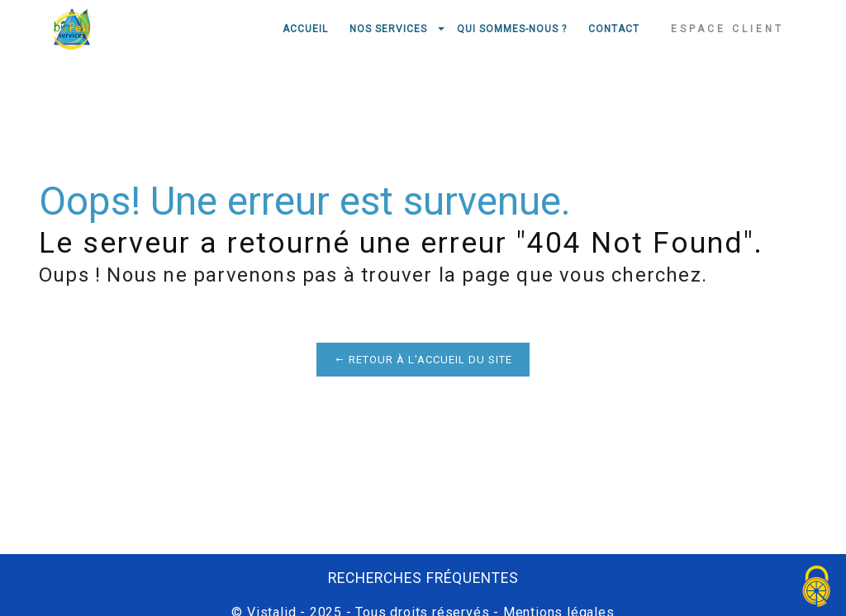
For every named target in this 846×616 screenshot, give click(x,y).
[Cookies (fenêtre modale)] (817, 588)
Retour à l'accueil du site (423, 360)
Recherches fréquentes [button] (423, 578)
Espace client (727, 29)
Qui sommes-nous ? (512, 29)
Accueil (305, 29)
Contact (614, 29)
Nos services (388, 29)
